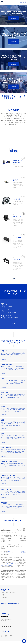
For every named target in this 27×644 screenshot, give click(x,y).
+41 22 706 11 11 (8, 625)
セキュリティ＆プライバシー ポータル (9, 592)
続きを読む (4, 360)
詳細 (14, 278)
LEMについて (13, 323)
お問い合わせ (4, 598)
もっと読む (13, 18)
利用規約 (4, 596)
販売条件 (4, 594)
